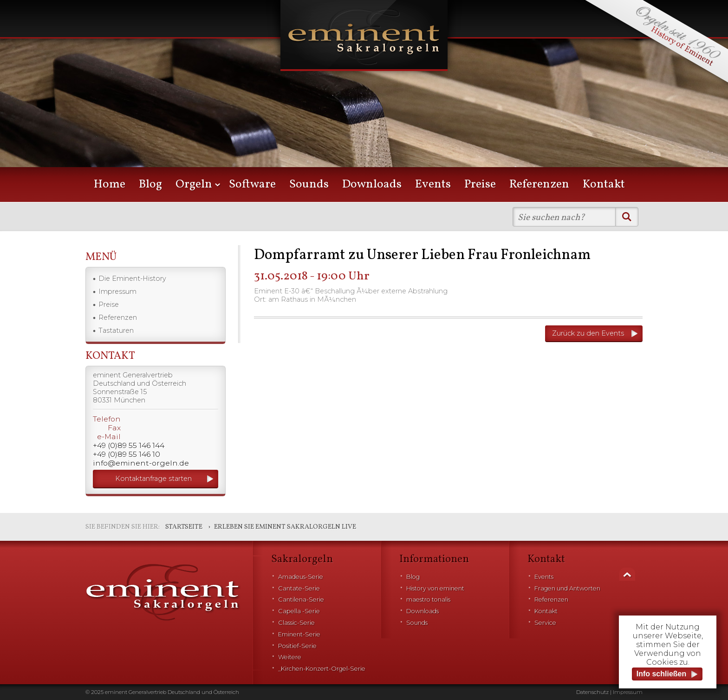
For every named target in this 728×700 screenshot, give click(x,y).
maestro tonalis (428, 600)
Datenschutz (592, 692)
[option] (364, 97)
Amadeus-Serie (301, 577)
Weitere (290, 657)
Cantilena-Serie (301, 600)
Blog (150, 185)
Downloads (372, 185)
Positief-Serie (297, 646)
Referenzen (539, 185)
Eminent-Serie (299, 634)
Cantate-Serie (299, 588)
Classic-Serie (296, 623)
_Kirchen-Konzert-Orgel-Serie (322, 669)
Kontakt (604, 185)
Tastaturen (116, 331)
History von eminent (435, 588)
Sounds (309, 185)
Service (545, 623)
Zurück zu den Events (588, 333)
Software (252, 185)
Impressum (117, 292)
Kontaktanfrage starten (153, 479)
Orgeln (194, 185)
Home (110, 185)
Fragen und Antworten (567, 588)
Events (433, 185)
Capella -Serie (299, 611)
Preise (480, 185)
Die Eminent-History (132, 279)
